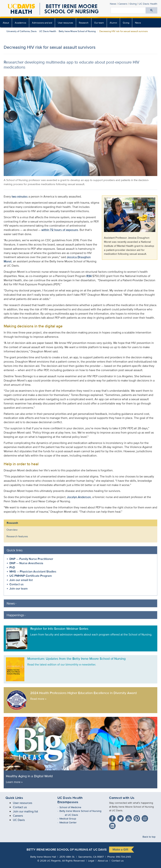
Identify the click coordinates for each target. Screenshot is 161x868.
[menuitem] (6, 23)
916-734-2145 (123, 857)
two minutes (20, 196)
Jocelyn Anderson (79, 497)
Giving (133, 4)
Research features (17, 536)
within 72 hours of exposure (60, 230)
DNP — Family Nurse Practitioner (31, 559)
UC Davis (19, 820)
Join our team (18, 589)
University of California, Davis (22, 31)
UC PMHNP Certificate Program (31, 576)
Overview (12, 530)
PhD (12, 567)
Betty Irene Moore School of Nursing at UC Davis (67, 850)
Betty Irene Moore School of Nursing (77, 31)
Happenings (16, 615)
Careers (123, 4)
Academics (20, 23)
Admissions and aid (42, 23)
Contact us (17, 584)
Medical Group (70, 818)
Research (84, 23)
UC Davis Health (148, 4)
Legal (91, 860)
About (6, 23)
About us (103, 860)
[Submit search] (151, 10)
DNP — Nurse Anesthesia (26, 563)
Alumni (113, 23)
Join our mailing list (25, 811)
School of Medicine (73, 807)
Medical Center (71, 822)
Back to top (149, 837)
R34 (89, 276)
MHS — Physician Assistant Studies (33, 571)
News (113, 4)
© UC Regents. (49, 860)
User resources (65, 23)
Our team (99, 23)
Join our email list (21, 580)
